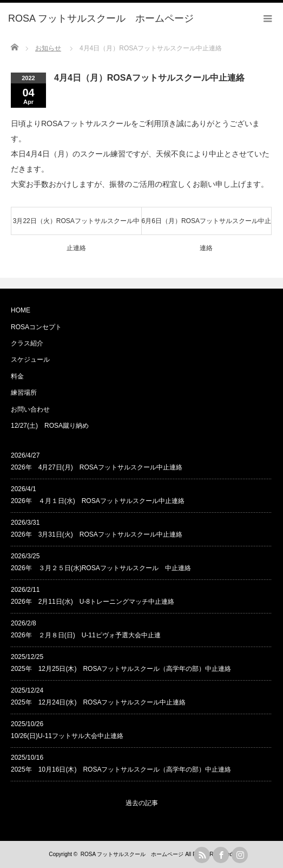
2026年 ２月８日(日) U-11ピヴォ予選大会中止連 (86, 635)
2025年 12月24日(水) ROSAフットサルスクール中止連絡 (98, 702)
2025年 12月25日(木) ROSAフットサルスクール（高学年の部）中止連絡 (121, 669)
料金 (17, 376)
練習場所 (24, 393)
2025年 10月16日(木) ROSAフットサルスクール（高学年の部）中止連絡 (121, 769)
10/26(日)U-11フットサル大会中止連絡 (67, 736)
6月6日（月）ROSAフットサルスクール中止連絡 (206, 226)
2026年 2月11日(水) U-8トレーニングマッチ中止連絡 (93, 602)
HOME (21, 310)
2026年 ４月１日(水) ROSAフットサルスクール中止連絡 (98, 501)
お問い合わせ (30, 409)
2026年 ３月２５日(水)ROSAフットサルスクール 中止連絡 (101, 568)
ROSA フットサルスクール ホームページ (132, 854)
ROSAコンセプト (36, 327)
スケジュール (30, 360)
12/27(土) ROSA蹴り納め (50, 426)
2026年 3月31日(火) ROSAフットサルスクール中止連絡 (97, 534)
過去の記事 (142, 803)
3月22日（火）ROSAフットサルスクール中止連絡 (76, 226)
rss (202, 855)
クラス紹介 (27, 343)
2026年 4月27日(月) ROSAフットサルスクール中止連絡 (97, 467)
